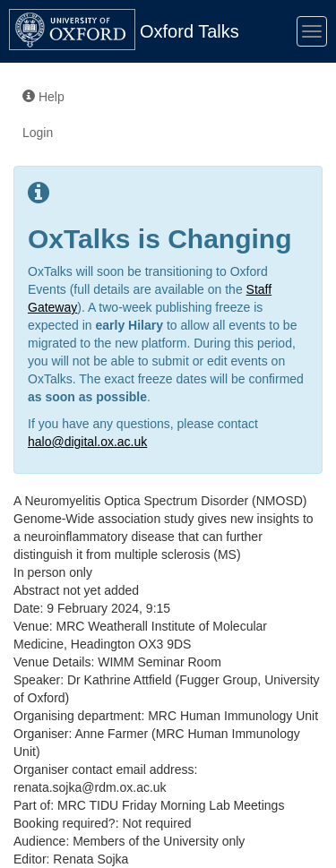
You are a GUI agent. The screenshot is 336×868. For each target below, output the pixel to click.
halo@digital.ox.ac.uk (87, 442)
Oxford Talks (190, 31)
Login (38, 133)
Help (43, 97)
